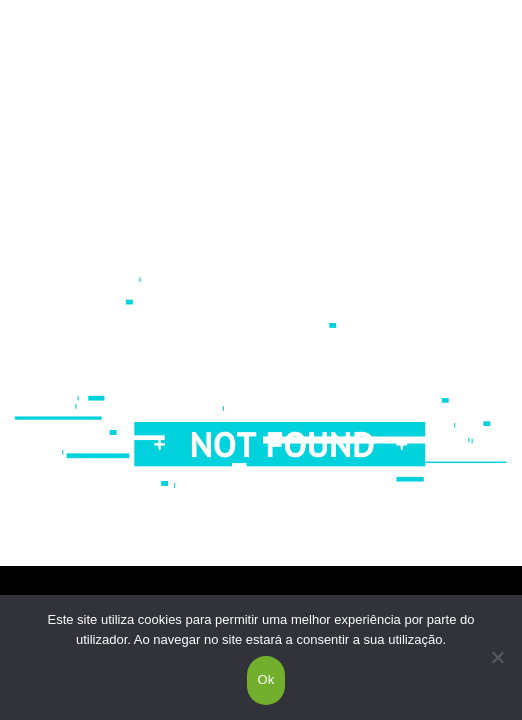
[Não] (497, 657)
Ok (265, 679)
